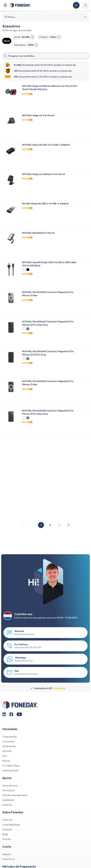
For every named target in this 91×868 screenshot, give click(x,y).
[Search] (46, 56)
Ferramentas (9, 746)
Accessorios (9, 741)
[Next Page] (59, 525)
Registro (7, 854)
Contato (7, 839)
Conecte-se (8, 859)
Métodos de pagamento (15, 795)
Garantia (7, 805)
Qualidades (8, 800)
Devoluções (8, 790)
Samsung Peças (10, 770)
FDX (5, 756)
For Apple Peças (11, 766)
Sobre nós (7, 820)
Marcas (6, 761)
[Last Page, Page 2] (68, 525)
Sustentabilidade (11, 825)
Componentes (10, 737)
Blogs (5, 834)
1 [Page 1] (41, 525)
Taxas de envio (10, 785)
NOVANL (7, 751)
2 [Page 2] (50, 525)
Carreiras (7, 829)
